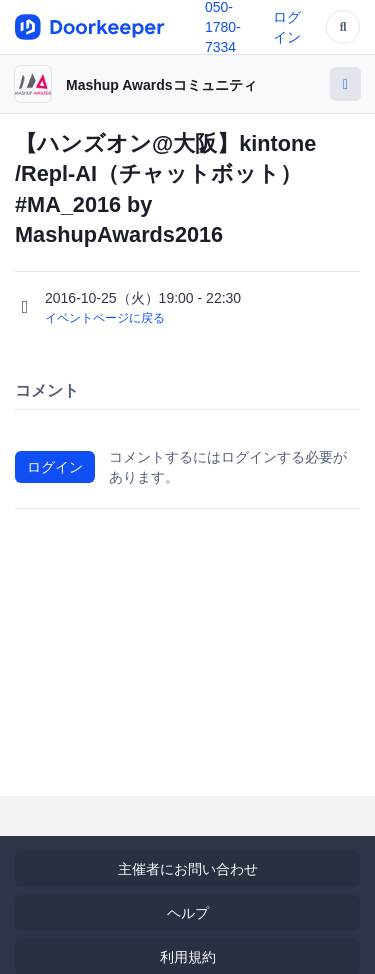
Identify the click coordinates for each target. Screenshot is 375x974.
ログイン (55, 467)
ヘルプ (188, 913)
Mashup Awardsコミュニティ (161, 85)
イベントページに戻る (105, 318)
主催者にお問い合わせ (188, 869)
